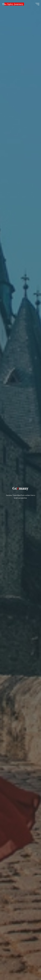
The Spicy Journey (13, 4)
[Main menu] (37, 4)
